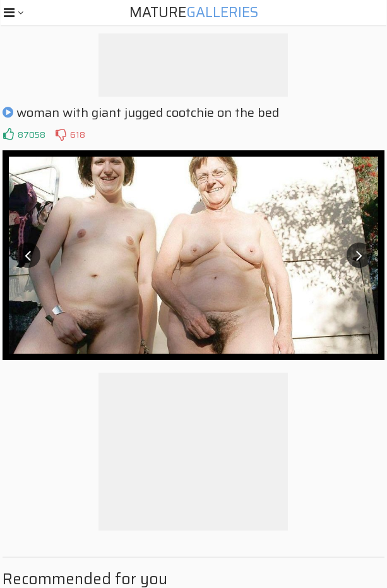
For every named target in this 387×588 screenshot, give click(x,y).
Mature (194, 12)
